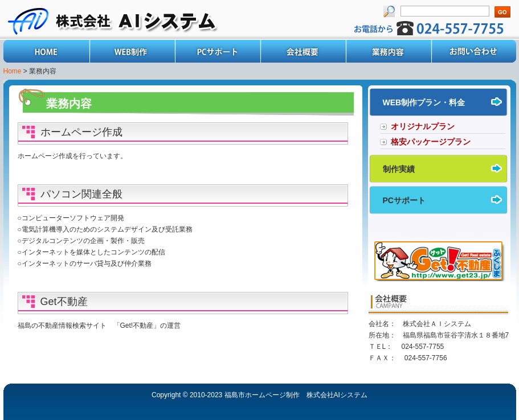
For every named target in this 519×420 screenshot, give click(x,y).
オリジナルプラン (423, 126)
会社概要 (303, 51)
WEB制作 (132, 51)
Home (46, 51)
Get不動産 (64, 302)
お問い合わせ (473, 51)
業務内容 (388, 51)
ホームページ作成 (81, 132)
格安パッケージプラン (431, 142)
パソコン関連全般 (81, 194)
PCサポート (217, 51)
